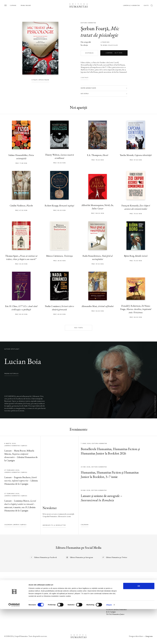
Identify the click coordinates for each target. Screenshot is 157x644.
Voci (57, 605)
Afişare (109, 640)
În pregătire (9, 595)
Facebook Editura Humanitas (116, 590)
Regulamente (136, 597)
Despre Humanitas (87, 600)
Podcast (83, 593)
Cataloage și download (89, 602)
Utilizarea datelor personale (141, 590)
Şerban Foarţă (95, 28)
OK (139, 621)
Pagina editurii (9, 590)
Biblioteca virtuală (87, 595)
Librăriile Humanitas (131, 6)
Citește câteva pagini (40, 80)
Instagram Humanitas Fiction (116, 600)
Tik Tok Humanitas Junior (115, 614)
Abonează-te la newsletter (54, 525)
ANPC (134, 600)
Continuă (84, 78)
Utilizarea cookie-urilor (140, 593)
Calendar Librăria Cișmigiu (15, 525)
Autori (7, 602)
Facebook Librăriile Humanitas (113, 606)
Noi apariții (8, 593)
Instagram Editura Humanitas (117, 593)
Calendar (85, 525)
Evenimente (9, 597)
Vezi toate (79, 328)
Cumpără (114, 53)
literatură (105, 42)
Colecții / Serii (9, 600)
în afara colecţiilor (109, 45)
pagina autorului (11, 374)
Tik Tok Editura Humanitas (116, 595)
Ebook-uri (84, 597)
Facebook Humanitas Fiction (116, 597)
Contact (84, 605)
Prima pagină (26, 6)
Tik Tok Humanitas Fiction (116, 602)
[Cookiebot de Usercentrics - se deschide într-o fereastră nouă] (14, 640)
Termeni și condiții (138, 595)
